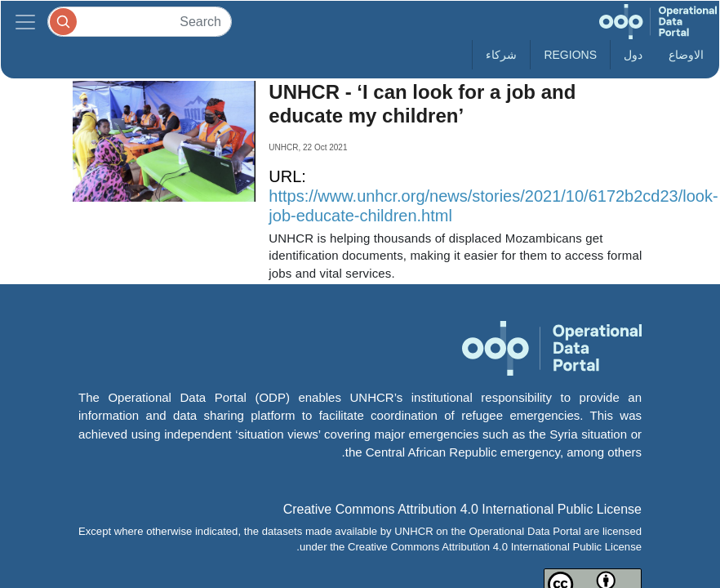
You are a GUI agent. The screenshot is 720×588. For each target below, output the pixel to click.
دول (633, 55)
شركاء (501, 55)
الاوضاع (686, 55)
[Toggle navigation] (25, 22)
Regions (570, 55)
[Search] (140, 22)
